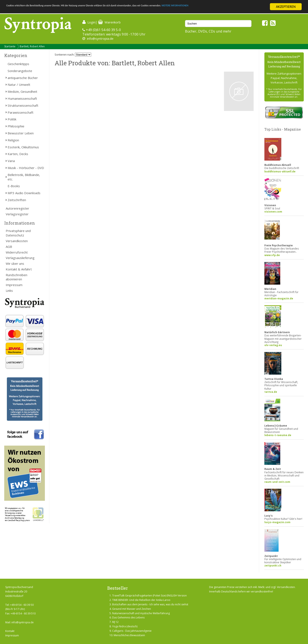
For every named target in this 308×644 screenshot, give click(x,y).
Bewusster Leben (21, 133)
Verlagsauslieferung (20, 258)
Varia (11, 161)
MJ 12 (115, 622)
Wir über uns (15, 263)
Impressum (14, 285)
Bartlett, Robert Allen (32, 46)
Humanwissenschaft (22, 98)
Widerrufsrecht (17, 252)
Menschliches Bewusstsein (129, 635)
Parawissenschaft (21, 112)
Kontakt (10, 631)
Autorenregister (17, 208)
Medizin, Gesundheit (22, 91)
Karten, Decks (18, 154)
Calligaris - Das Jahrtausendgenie (132, 631)
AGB (9, 247)
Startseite (10, 46)
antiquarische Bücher (23, 78)
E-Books (14, 186)
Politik (12, 119)
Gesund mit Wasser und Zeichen (132, 609)
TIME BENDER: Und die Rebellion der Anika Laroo (141, 600)
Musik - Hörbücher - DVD (26, 168)
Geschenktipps (18, 64)
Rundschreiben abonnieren (17, 277)
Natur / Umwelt (19, 85)
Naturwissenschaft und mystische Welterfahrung (141, 613)
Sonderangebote (20, 71)
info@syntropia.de (100, 38)
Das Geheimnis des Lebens (128, 617)
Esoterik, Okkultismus (23, 147)
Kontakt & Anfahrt (19, 269)
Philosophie (16, 126)
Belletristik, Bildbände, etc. (24, 177)
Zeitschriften (17, 200)
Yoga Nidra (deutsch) (125, 626)
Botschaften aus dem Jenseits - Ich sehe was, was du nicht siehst (150, 604)
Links (9, 291)
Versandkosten (17, 241)
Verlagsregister (17, 214)
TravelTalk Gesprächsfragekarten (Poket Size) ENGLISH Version (149, 596)
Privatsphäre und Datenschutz (18, 233)
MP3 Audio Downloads (24, 193)
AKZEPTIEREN (286, 7)
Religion (13, 140)
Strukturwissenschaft (23, 105)
